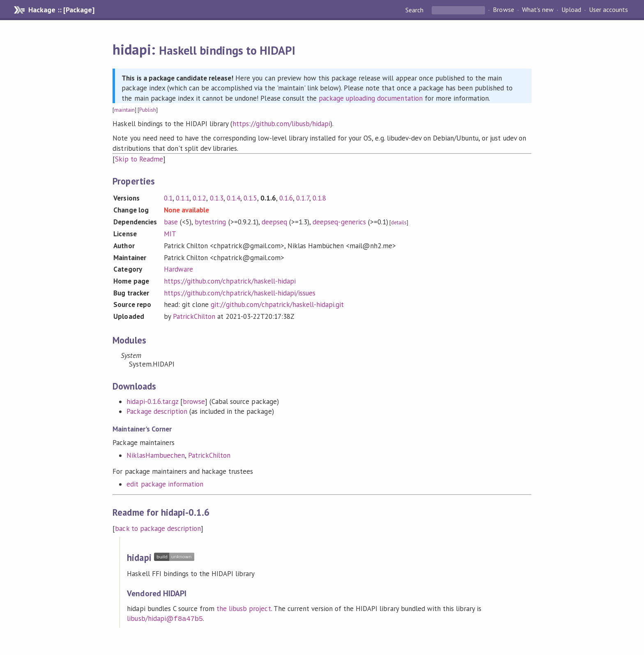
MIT (170, 234)
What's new (538, 10)
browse (194, 401)
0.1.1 (183, 198)
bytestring (210, 222)
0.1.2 (199, 198)
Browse (503, 10)
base (171, 222)
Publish (148, 110)
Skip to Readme (139, 159)
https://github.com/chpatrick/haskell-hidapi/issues (240, 293)
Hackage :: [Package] (61, 10)
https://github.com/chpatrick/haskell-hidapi (230, 281)
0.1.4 (233, 198)
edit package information (165, 484)
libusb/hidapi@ (165, 618)
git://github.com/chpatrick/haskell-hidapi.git (277, 304)
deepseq (274, 222)
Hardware (178, 269)
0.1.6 (286, 198)
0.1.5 (250, 198)
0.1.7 (302, 198)
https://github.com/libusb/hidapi (281, 124)
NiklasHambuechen (155, 455)
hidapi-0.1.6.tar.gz (152, 401)
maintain (124, 110)
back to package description (158, 528)
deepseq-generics (339, 222)
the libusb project (244, 609)
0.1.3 (217, 198)
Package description (157, 411)
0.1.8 (319, 198)
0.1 (168, 198)
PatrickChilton (194, 316)
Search (415, 10)
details (399, 223)
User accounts (608, 10)
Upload (571, 10)
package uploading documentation (371, 98)
